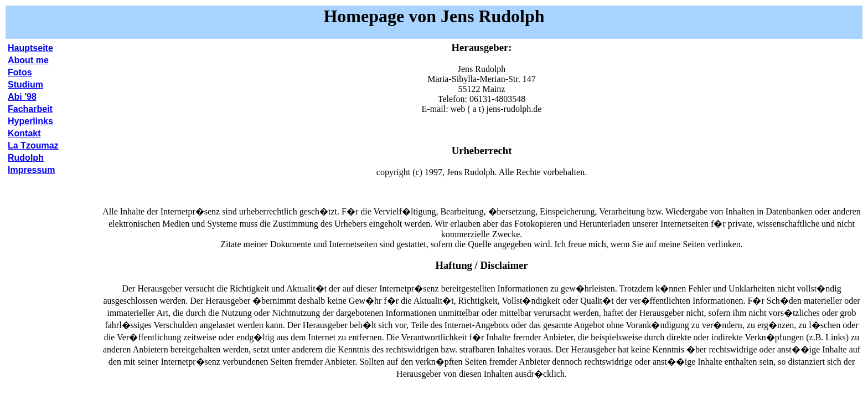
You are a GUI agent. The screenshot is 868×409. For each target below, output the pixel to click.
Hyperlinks (30, 121)
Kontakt (24, 133)
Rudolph (26, 158)
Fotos (20, 72)
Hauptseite (30, 48)
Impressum (31, 170)
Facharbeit (30, 109)
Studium (25, 85)
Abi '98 (22, 97)
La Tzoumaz (33, 145)
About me (28, 60)
